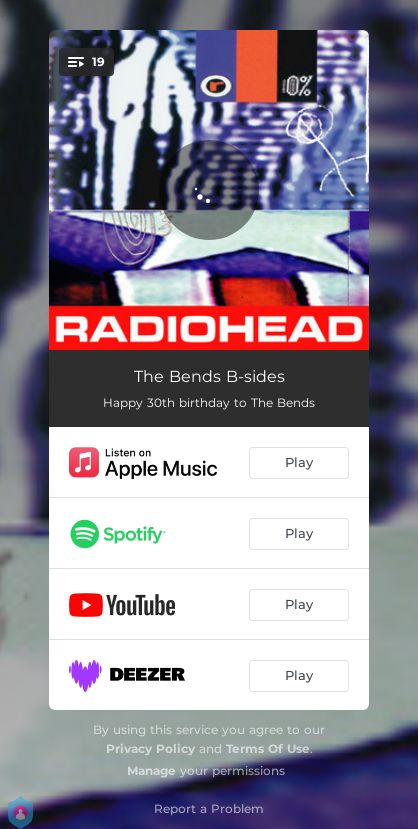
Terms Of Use (268, 748)
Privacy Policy (150, 748)
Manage (151, 770)
